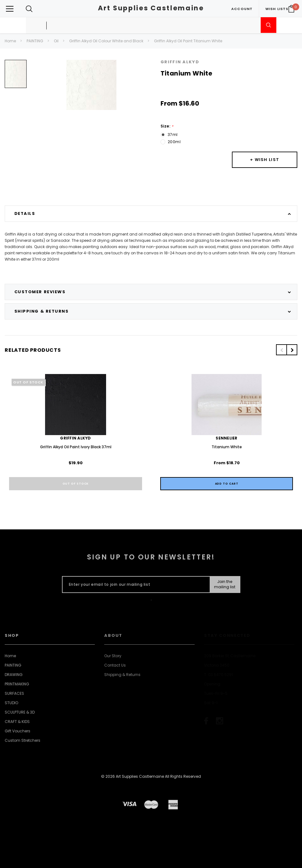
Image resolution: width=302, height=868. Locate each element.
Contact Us (115, 665)
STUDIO (11, 703)
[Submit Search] (269, 25)
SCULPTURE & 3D (20, 712)
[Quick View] (227, 484)
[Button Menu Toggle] (10, 9)
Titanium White (227, 447)
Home (10, 41)
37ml (173, 135)
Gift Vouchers (18, 731)
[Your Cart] (291, 9)
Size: (167, 126)
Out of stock (76, 484)
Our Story (113, 656)
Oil (56, 41)
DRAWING (14, 675)
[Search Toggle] (29, 9)
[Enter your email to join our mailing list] (135, 585)
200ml (174, 142)
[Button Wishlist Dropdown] (265, 160)
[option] (16, 76)
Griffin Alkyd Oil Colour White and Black (106, 41)
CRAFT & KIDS (17, 722)
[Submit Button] (225, 585)
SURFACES (14, 693)
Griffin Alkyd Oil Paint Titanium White (188, 41)
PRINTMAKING (17, 684)
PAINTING (35, 41)
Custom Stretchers (23, 740)
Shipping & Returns (122, 675)
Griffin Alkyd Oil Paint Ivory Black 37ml (76, 447)
